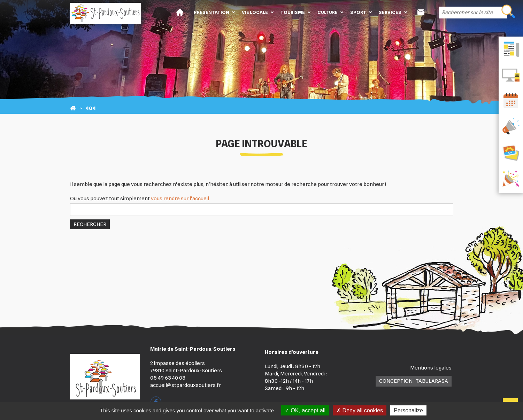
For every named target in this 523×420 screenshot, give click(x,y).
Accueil (180, 12)
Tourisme (293, 12)
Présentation (211, 12)
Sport (358, 12)
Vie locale (255, 12)
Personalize (408, 410)
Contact (421, 12)
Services (390, 12)
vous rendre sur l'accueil (180, 199)
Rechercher (90, 224)
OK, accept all (305, 410)
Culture (328, 12)
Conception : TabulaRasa (414, 381)
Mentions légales (431, 368)
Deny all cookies (360, 410)
